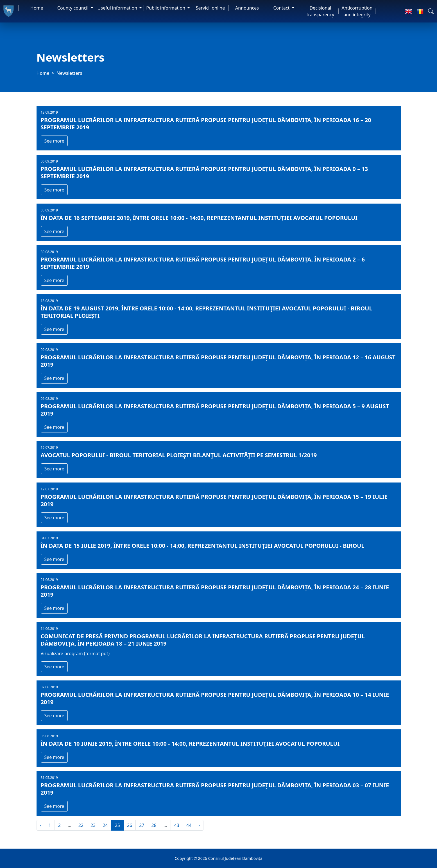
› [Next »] (199, 825)
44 (189, 825)
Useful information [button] (118, 8)
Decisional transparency (320, 11)
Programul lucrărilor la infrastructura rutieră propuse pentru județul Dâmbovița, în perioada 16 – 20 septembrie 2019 (206, 124)
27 (142, 825)
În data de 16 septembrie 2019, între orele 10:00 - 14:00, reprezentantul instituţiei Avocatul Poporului (199, 218)
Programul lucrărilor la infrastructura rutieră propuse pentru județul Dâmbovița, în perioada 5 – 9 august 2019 (215, 410)
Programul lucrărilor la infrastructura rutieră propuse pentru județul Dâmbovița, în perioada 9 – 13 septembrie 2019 (204, 173)
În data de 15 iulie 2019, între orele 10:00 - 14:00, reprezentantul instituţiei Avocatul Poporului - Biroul (203, 546)
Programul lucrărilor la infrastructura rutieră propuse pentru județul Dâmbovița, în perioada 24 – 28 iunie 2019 (215, 591)
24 (105, 825)
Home (37, 8)
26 (130, 825)
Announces (247, 8)
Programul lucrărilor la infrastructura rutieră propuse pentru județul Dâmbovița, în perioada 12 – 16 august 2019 (218, 361)
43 (177, 825)
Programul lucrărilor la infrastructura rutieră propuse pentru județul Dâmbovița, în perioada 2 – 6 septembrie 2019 (203, 263)
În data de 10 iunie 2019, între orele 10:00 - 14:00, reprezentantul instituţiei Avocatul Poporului (190, 744)
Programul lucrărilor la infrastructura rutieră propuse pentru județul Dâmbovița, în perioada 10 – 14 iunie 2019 (215, 698)
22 (81, 825)
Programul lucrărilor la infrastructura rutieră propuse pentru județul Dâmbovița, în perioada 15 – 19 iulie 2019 (214, 500)
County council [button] (73, 8)
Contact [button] (282, 8)
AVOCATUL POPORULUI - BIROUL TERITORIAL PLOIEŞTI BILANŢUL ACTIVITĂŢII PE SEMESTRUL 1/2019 (179, 455)
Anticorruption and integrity (357, 11)
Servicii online (210, 8)
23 (93, 825)
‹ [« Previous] (41, 825)
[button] (431, 11)
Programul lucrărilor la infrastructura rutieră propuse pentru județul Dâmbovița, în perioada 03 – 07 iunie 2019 (215, 789)
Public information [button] (166, 8)
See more (54, 141)
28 (154, 825)
